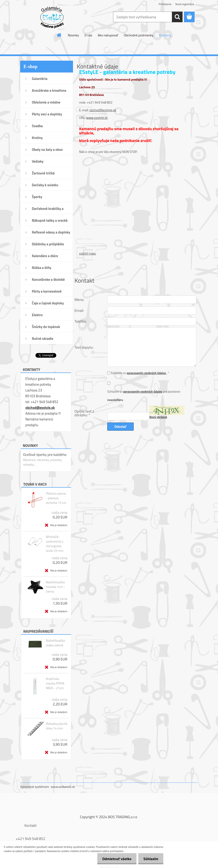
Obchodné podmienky (139, 35)
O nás (88, 35)
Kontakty (165, 35)
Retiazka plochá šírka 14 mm (57, 726)
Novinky (73, 35)
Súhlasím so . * (140, 373)
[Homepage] (59, 35)
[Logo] (52, 17)
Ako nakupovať (108, 35)
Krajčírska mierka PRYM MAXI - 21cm (55, 683)
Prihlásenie (165, 4)
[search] (177, 17)
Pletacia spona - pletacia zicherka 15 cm (56, 498)
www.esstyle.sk (97, 118)
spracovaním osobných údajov (147, 373)
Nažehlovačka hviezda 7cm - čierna (55, 587)
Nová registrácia (185, 4)
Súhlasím (150, 859)
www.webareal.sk (63, 787)
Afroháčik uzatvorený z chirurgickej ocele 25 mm (55, 544)
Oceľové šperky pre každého (45, 455)
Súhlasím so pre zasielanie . (144, 396)
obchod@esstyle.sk (40, 408)
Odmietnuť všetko (115, 859)
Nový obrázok (158, 417)
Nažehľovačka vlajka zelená (55, 643)
